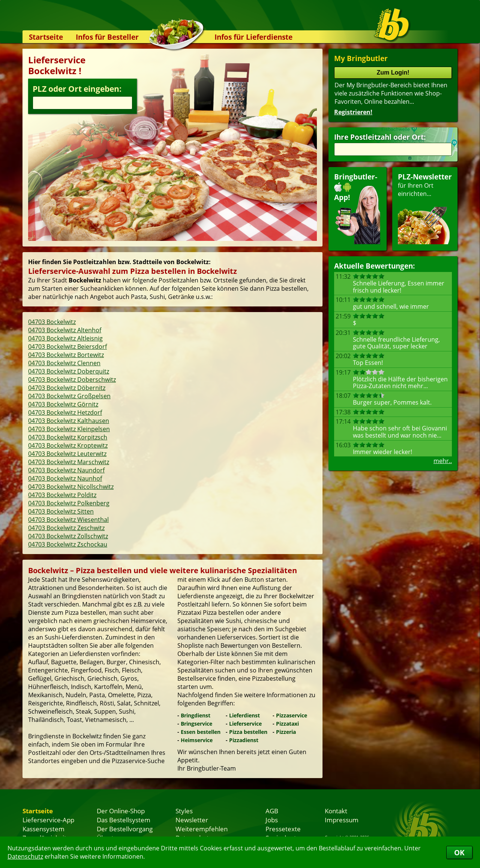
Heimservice (197, 740)
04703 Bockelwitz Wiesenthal (68, 520)
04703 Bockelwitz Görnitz (63, 404)
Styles (184, 811)
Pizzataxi (287, 724)
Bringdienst (196, 715)
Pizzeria (286, 732)
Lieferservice (245, 724)
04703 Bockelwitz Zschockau (68, 544)
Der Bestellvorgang (125, 829)
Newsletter (192, 820)
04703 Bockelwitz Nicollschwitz (71, 487)
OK (459, 852)
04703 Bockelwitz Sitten (61, 511)
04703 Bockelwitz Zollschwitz (68, 536)
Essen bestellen (201, 732)
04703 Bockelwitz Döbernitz (67, 388)
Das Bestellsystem (124, 820)
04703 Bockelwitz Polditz (62, 495)
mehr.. (443, 461)
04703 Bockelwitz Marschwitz (69, 462)
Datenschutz (25, 856)
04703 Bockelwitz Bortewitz (66, 355)
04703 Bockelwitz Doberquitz (69, 371)
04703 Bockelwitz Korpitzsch (68, 437)
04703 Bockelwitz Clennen (64, 363)
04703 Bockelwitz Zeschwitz (66, 528)
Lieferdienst (244, 715)
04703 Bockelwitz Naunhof (65, 478)
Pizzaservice (292, 715)
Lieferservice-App (48, 820)
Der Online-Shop (121, 811)
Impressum (342, 820)
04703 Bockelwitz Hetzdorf (65, 412)
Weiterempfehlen (202, 829)
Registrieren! (353, 112)
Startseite (46, 37)
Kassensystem (43, 829)
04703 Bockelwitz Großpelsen (69, 396)
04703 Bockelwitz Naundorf (66, 470)
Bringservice (196, 724)
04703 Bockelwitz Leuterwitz (67, 454)
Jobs (272, 820)
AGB (272, 811)
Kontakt (336, 811)
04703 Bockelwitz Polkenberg (69, 503)
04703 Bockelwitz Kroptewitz (68, 445)
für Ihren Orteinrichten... (425, 208)
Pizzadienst (244, 740)
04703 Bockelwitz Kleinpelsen (69, 429)
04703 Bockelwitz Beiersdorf (67, 347)
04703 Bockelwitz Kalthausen (69, 421)
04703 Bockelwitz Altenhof (65, 330)
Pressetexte (283, 829)
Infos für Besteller (107, 37)
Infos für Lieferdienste (253, 37)
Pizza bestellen (248, 732)
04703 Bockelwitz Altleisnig (65, 338)
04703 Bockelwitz (52, 322)
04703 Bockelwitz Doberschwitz (72, 379)
